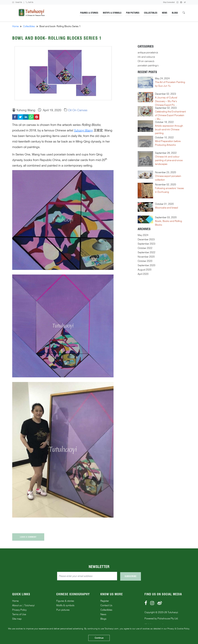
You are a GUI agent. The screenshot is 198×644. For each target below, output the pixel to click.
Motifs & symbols (65, 605)
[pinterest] (37, 117)
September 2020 (146, 265)
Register (105, 601)
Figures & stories (65, 601)
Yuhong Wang (83, 130)
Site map (17, 619)
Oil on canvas (78, 110)
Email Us (17, 2)
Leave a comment (28, 537)
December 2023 (146, 239)
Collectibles (151, 13)
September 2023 (146, 244)
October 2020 (145, 261)
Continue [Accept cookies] (99, 638)
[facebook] (15, 117)
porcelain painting (147, 65)
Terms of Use (19, 614)
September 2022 (146, 252)
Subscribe (131, 576)
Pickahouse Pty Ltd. (168, 618)
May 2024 (143, 235)
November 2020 (146, 257)
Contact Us (106, 605)
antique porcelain (147, 53)
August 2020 (145, 270)
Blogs (175, 13)
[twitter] (20, 117)
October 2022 (145, 248)
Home (15, 26)
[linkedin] (26, 117)
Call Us (29, 2)
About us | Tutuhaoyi (23, 605)
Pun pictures (63, 610)
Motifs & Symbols (112, 13)
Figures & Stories (89, 13)
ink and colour (145, 57)
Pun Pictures (133, 13)
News (165, 13)
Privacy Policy (19, 610)
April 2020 (143, 274)
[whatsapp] (31, 117)
